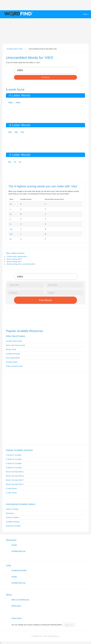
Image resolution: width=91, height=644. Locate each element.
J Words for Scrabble (14, 455)
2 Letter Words (11, 489)
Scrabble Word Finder (14, 341)
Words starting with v (14, 259)
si (20, 162)
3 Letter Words (11, 493)
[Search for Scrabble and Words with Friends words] (46, 70)
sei (10, 132)
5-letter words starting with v (17, 257)
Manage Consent (69, 625)
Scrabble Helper (12, 362)
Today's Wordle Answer (14, 366)
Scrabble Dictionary (13, 354)
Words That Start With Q (15, 476)
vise (18, 102)
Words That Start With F (15, 480)
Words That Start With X (15, 484)
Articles (14, 545)
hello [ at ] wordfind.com (20, 600)
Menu (86, 14)
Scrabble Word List (18, 551)
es (10, 162)
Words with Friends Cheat (15, 345)
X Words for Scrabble (14, 463)
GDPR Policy (16, 606)
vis (22, 132)
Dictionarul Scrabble (13, 526)
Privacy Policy (17, 618)
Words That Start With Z (15, 472)
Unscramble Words (13, 358)
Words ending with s (14, 262)
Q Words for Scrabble (14, 468)
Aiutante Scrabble (12, 517)
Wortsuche (10, 513)
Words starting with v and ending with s (21, 264)
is (15, 162)
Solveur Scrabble (12, 509)
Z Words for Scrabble (14, 459)
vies (10, 102)
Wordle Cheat (11, 349)
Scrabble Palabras (13, 522)
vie (16, 132)
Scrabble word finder (19, 570)
